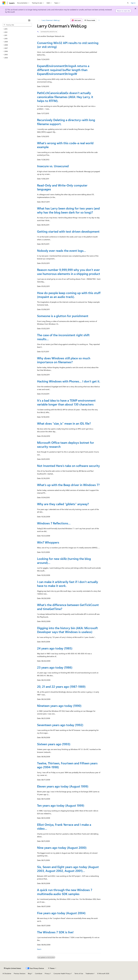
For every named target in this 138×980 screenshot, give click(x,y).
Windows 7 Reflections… (54, 523)
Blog (29, 973)
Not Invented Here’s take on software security (68, 466)
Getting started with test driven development (68, 231)
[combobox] (17, 25)
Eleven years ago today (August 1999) (63, 786)
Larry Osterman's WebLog (51, 20)
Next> (39, 949)
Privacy (47, 973)
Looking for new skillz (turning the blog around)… (64, 561)
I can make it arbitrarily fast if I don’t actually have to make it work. (68, 584)
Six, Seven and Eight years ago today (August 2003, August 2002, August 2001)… (68, 869)
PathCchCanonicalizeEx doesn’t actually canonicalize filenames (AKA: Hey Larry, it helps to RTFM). (65, 97)
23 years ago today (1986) (55, 667)
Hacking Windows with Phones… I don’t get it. (69, 381)
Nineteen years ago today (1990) (59, 706)
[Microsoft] (4, 3)
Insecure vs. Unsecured (53, 166)
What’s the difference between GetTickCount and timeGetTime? (68, 607)
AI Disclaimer (7, 973)
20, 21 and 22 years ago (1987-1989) (61, 686)
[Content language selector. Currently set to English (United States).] (12, 968)
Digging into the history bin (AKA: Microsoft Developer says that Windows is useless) (67, 630)
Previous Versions (20, 973)
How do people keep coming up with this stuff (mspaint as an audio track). (69, 295)
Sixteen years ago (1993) (54, 744)
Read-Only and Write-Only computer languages (62, 187)
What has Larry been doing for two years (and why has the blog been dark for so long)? (68, 210)
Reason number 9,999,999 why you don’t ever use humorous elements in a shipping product (69, 272)
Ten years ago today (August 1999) (61, 805)
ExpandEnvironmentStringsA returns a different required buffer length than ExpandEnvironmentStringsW (63, 70)
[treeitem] (17, 29)
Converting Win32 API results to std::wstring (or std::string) (68, 45)
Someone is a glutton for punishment (63, 316)
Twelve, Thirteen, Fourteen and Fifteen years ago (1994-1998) (67, 765)
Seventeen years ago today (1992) (60, 725)
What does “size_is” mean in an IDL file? (64, 423)
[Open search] (128, 3)
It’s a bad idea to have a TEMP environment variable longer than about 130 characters (66, 402)
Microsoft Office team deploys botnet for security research (66, 444)
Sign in (133, 3)
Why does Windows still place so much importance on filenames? (64, 360)
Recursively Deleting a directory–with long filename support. (66, 122)
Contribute (39, 973)
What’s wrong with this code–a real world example (65, 145)
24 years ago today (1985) (55, 648)
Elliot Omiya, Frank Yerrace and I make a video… (64, 826)
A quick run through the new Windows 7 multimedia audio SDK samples (65, 892)
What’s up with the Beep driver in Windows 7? (68, 485)
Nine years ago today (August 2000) (62, 848)
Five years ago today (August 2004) (61, 913)
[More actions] (99, 20)
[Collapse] (29, 20)
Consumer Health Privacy (62, 973)
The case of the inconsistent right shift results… (63, 337)
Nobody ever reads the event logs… (62, 251)
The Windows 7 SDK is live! (55, 932)
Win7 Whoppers (48, 542)
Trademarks (89, 973)
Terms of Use (79, 973)
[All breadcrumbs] (39, 20)
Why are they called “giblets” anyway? (63, 504)
